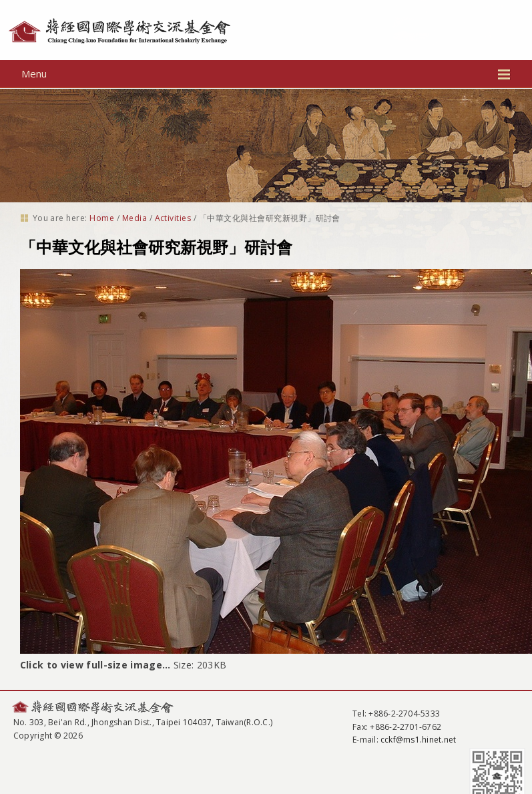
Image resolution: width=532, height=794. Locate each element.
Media (135, 218)
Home (102, 218)
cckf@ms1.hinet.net (418, 740)
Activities (173, 218)
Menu (266, 73)
